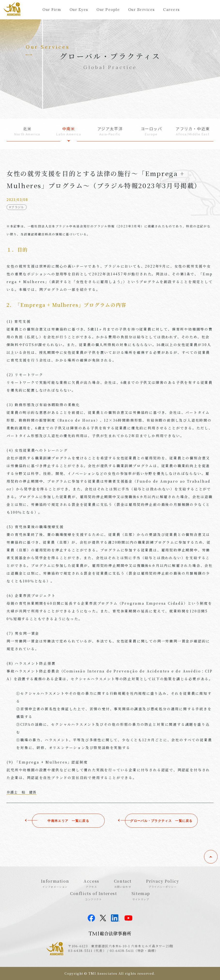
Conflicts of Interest (94, 896)
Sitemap (141, 896)
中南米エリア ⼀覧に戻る (58, 821)
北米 (27, 131)
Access (91, 883)
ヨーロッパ (151, 131)
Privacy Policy (163, 883)
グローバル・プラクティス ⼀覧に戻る (162, 821)
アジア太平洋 (110, 131)
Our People (108, 10)
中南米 (69, 131)
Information (55, 883)
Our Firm (52, 10)
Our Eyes (79, 10)
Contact (123, 883)
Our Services (141, 10)
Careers (171, 10)
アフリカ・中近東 (193, 131)
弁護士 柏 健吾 (21, 792)
